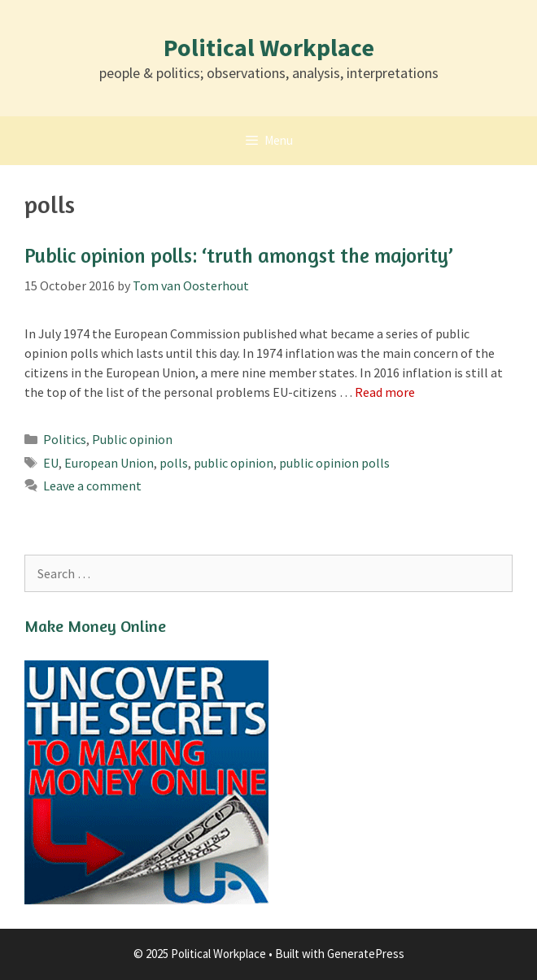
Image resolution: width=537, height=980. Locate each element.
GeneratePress (366, 954)
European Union (109, 463)
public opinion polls (334, 463)
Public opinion (132, 439)
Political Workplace (269, 47)
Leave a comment (92, 486)
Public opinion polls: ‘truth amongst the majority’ (239, 255)
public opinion (234, 463)
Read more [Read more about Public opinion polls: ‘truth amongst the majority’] (385, 392)
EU (51, 463)
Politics (65, 439)
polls (174, 463)
